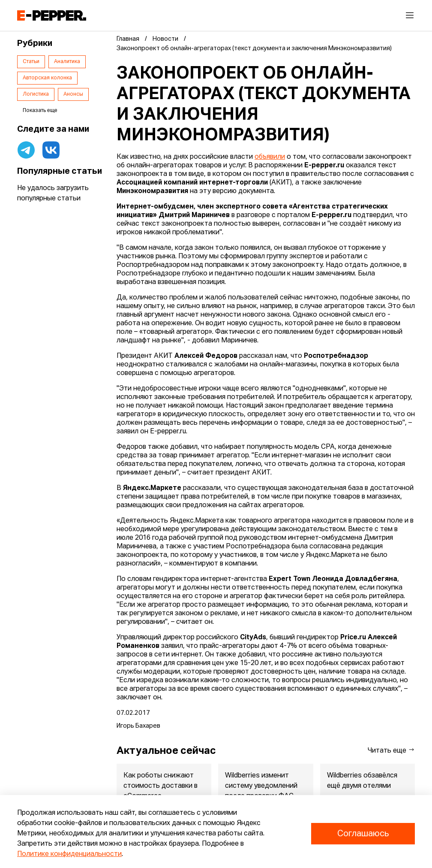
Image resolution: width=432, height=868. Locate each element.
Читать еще (391, 750)
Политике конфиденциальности (69, 854)
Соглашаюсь (363, 834)
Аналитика (67, 62)
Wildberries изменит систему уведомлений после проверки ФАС (261, 786)
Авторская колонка (47, 78)
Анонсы (73, 94)
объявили (270, 157)
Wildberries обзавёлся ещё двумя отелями (362, 781)
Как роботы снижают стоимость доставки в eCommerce (160, 786)
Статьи (31, 62)
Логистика (36, 94)
